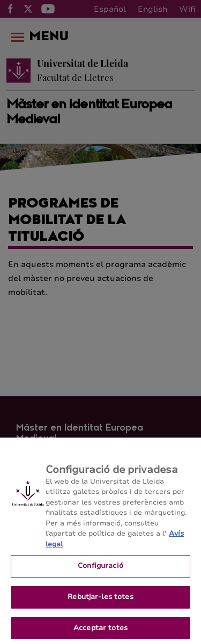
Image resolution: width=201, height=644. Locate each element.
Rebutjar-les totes (100, 604)
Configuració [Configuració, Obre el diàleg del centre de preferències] (100, 573)
